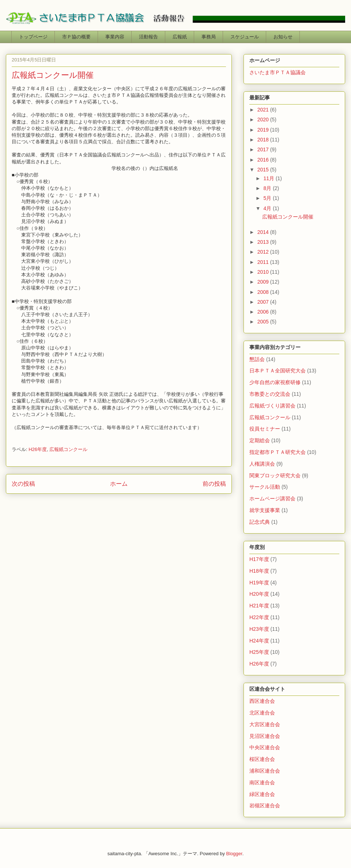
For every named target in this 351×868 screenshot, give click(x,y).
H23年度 (259, 629)
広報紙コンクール (68, 449)
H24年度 (259, 641)
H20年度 (259, 594)
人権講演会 (262, 464)
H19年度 (259, 583)
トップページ (33, 37)
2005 (264, 322)
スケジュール (245, 37)
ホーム (119, 484)
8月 (268, 188)
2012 (264, 252)
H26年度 (38, 449)
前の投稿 (214, 484)
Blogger (234, 854)
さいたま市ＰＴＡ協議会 (278, 72)
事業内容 (115, 37)
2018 (264, 140)
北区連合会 (262, 713)
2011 (264, 262)
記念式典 (260, 522)
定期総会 (260, 440)
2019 (264, 130)
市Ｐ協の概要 (76, 37)
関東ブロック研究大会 (275, 475)
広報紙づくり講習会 (272, 406)
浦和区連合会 (265, 771)
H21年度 (259, 606)
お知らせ (283, 37)
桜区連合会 (262, 759)
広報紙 (180, 37)
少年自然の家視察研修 (275, 382)
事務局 (209, 37)
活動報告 (148, 37)
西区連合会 (262, 701)
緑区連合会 (262, 794)
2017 (264, 149)
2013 (264, 242)
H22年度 (259, 617)
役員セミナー (265, 429)
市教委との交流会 (270, 394)
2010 (264, 272)
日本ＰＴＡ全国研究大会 (278, 371)
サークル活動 (265, 487)
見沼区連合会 (265, 736)
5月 (268, 198)
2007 (264, 302)
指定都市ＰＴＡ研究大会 (278, 452)
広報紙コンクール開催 (288, 217)
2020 (264, 120)
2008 (264, 292)
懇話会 (257, 359)
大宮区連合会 (265, 724)
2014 (264, 232)
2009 (264, 282)
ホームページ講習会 (272, 499)
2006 (264, 312)
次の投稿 (23, 484)
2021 (264, 110)
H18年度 (259, 571)
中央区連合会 (265, 747)
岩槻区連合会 (265, 806)
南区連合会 (262, 782)
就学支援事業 (265, 510)
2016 (264, 160)
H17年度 (259, 559)
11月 (269, 178)
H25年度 (259, 652)
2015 (264, 170)
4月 (268, 208)
